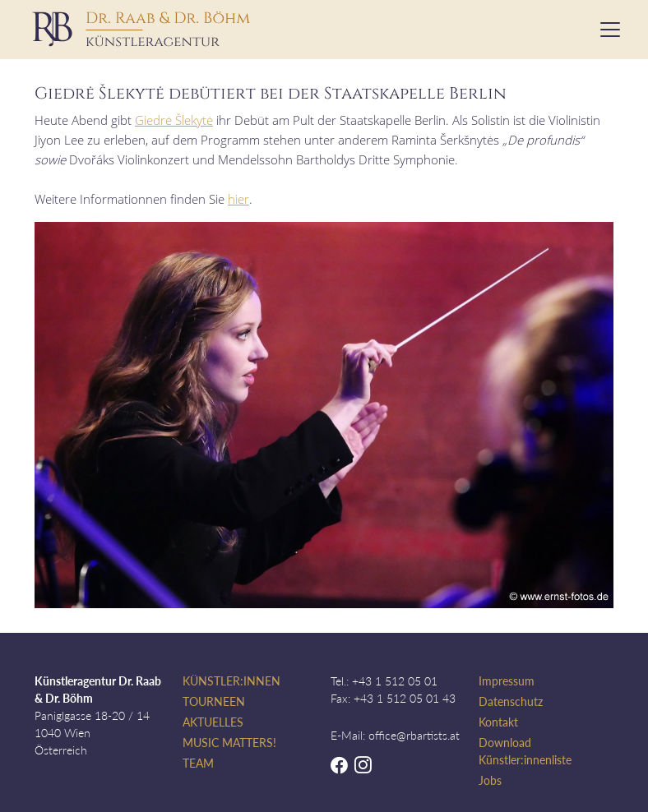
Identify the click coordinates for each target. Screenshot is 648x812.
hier (238, 199)
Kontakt (498, 722)
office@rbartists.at (414, 735)
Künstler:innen (231, 681)
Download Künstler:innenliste (525, 751)
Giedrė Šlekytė (174, 120)
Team (198, 763)
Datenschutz (511, 701)
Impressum (507, 681)
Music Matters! (229, 743)
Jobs (490, 780)
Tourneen (214, 701)
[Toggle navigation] (605, 30)
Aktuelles (213, 722)
